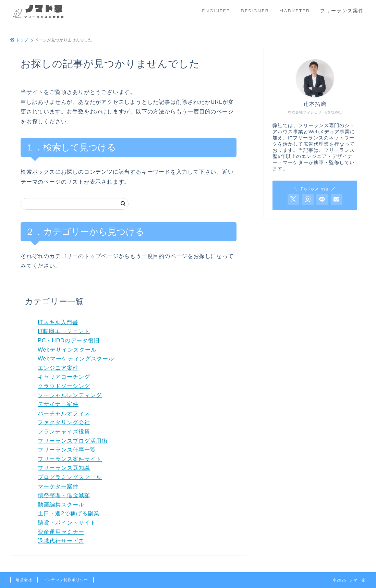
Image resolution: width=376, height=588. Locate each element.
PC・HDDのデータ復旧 (69, 340)
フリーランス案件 (342, 11)
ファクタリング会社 (64, 422)
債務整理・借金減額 (64, 495)
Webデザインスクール (67, 350)
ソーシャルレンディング (70, 395)
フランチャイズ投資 (64, 432)
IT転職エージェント (64, 331)
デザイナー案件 (58, 404)
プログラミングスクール (70, 477)
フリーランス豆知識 (64, 468)
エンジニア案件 (58, 368)
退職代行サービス (61, 541)
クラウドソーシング (64, 386)
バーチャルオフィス (64, 413)
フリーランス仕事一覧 (67, 450)
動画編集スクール (61, 505)
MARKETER (295, 11)
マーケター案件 (58, 486)
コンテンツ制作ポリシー (65, 580)
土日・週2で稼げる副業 (69, 513)
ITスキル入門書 (58, 322)
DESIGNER (255, 11)
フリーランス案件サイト (70, 459)
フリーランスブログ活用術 (73, 441)
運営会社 (24, 580)
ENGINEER (216, 11)
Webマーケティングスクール (76, 359)
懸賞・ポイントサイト (67, 523)
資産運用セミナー (61, 532)
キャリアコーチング (64, 377)
